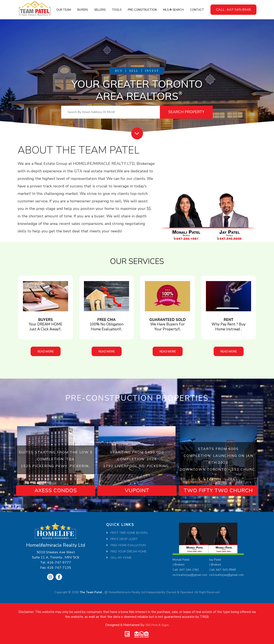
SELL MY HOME (121, 558)
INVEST (152, 71)
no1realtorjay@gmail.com (190, 575)
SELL (134, 71)
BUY (119, 71)
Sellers (100, 10)
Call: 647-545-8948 (222, 570)
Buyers (83, 10)
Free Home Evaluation (128, 545)
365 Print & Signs (157, 625)
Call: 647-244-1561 (186, 570)
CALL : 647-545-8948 (233, 10)
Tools (117, 10)
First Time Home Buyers (129, 533)
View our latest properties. (137, 410)
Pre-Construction (142, 10)
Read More (46, 351)
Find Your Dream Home (128, 551)
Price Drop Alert (124, 539)
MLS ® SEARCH (173, 10)
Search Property (186, 112)
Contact (197, 10)
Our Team (64, 10)
